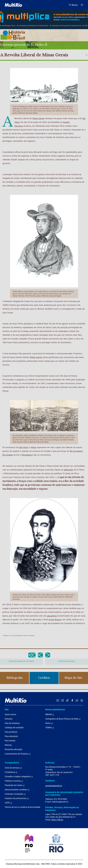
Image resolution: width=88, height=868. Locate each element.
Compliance (11, 772)
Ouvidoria (50, 781)
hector (49, 723)
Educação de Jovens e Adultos (25, 636)
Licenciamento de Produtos (18, 754)
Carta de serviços (13, 768)
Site (7, 709)
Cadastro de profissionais (17, 798)
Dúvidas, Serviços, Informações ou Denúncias (62, 809)
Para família (10, 741)
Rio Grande (8, 455)
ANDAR (50, 715)
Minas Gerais (38, 118)
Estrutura (9, 719)
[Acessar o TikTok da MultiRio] (67, 700)
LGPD (8, 803)
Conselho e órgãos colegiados (19, 777)
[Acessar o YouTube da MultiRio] (58, 700)
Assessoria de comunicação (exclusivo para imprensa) (64, 794)
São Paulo (24, 447)
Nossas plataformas (55, 709)
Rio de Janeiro (76, 451)
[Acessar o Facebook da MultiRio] (72, 700)
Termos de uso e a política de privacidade (22, 807)
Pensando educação (13, 749)
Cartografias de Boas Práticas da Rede (63, 719)
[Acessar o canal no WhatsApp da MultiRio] (77, 700)
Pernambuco (27, 455)
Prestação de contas (15, 785)
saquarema (52, 616)
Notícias (8, 745)
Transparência (12, 763)
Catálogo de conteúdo (14, 728)
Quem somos (10, 714)
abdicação (69, 470)
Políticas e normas (14, 781)
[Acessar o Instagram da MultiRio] (63, 700)
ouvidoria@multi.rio (54, 786)
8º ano (11, 636)
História (6, 636)
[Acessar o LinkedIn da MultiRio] (82, 700)
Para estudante (11, 736)
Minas (33, 447)
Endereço (50, 763)
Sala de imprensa (12, 723)
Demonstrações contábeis (17, 790)
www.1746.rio (57, 820)
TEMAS (50, 728)
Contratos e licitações (15, 794)
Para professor (11, 732)
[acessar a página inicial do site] (13, 5)
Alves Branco (55, 619)
